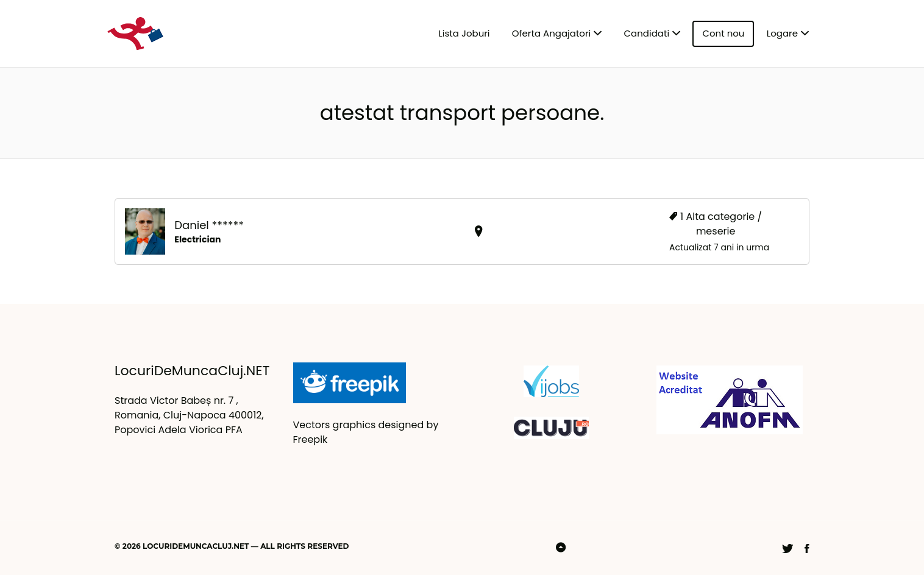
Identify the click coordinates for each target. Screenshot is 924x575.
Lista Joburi (464, 33)
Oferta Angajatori (551, 33)
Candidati (647, 33)
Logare (782, 33)
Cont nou (723, 33)
